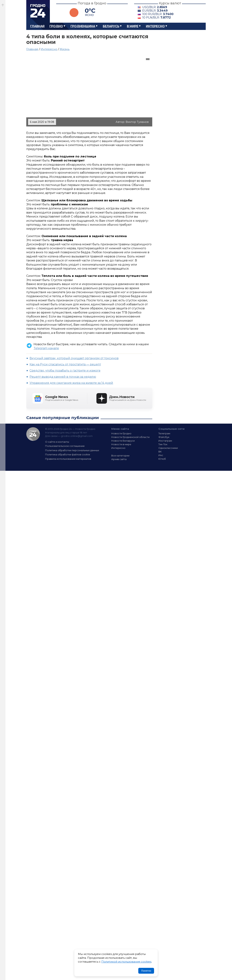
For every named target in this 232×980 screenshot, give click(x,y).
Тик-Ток (163, 444)
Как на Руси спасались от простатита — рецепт (65, 364)
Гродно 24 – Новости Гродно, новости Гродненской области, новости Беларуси (38, 11)
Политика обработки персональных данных (72, 450)
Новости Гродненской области (130, 437)
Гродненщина (83, 26)
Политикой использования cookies (126, 962)
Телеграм (164, 433)
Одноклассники (168, 448)
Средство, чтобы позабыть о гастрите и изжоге (65, 371)
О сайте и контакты (57, 442)
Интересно (155, 26)
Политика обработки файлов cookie (68, 454)
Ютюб (162, 459)
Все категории (120, 456)
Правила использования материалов (68, 459)
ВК (160, 452)
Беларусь (111, 26)
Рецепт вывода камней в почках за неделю (63, 377)
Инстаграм (165, 441)
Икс (161, 455)
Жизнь (65, 49)
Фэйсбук (164, 437)
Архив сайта (119, 459)
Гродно (56, 26)
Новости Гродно (121, 433)
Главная (37, 26)
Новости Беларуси (123, 441)
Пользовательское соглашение (65, 446)
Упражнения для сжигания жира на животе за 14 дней (71, 383)
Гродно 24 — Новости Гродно (33, 434)
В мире (133, 26)
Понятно (146, 971)
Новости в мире (121, 444)
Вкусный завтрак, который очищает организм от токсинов (74, 358)
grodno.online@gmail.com (77, 436)
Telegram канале (46, 348)
